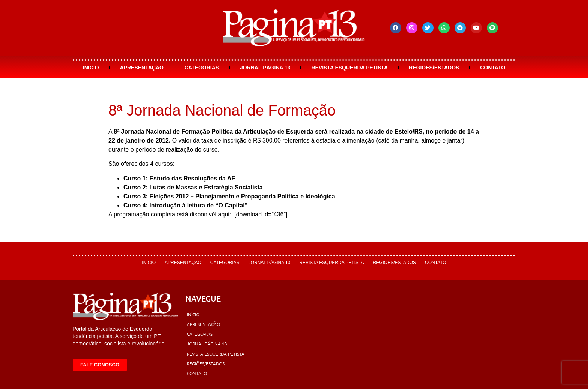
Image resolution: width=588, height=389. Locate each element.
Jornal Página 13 (265, 68)
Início (91, 68)
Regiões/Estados (434, 68)
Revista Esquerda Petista (349, 68)
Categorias (202, 68)
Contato (493, 68)
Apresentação (142, 68)
